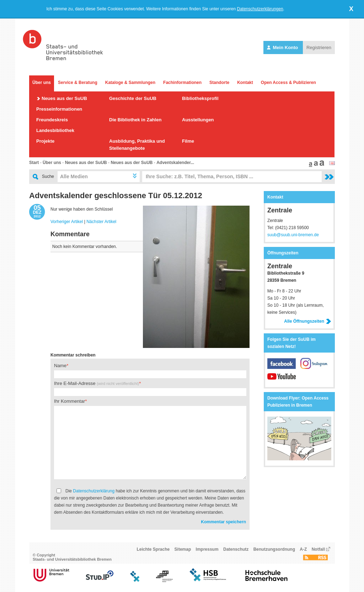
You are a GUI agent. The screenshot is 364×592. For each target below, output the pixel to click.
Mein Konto (283, 47)
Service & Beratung (78, 83)
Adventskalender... (175, 163)
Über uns (42, 83)
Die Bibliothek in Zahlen (135, 120)
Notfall (318, 549)
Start (34, 163)
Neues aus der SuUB (64, 98)
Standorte (219, 83)
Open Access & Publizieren (288, 83)
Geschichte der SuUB (133, 98)
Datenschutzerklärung (94, 491)
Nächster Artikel (101, 222)
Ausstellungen (198, 120)
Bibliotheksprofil (200, 98)
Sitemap (183, 549)
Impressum (207, 549)
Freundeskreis (52, 120)
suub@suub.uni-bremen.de (293, 235)
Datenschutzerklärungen (260, 9)
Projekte (45, 141)
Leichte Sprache (153, 549)
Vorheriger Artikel (67, 222)
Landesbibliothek (55, 130)
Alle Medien (74, 176)
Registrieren (319, 47)
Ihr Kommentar (69, 401)
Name (60, 366)
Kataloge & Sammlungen (130, 83)
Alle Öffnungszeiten (308, 321)
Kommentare (70, 234)
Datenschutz (236, 549)
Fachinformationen (182, 83)
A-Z (303, 549)
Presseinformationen (59, 109)
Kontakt (245, 83)
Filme (188, 141)
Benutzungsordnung (274, 549)
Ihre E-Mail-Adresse (97, 383)
